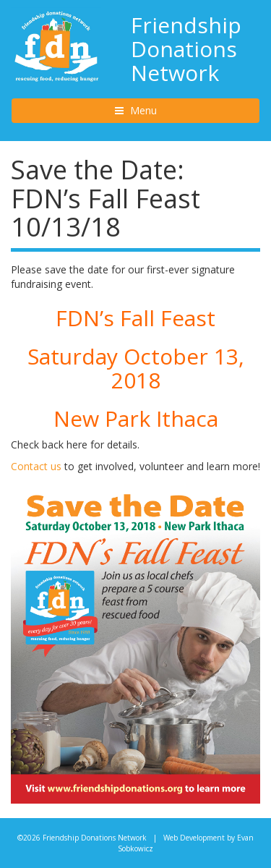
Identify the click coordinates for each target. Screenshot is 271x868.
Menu (156, 110)
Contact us (36, 466)
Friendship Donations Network (186, 49)
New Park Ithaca (136, 418)
